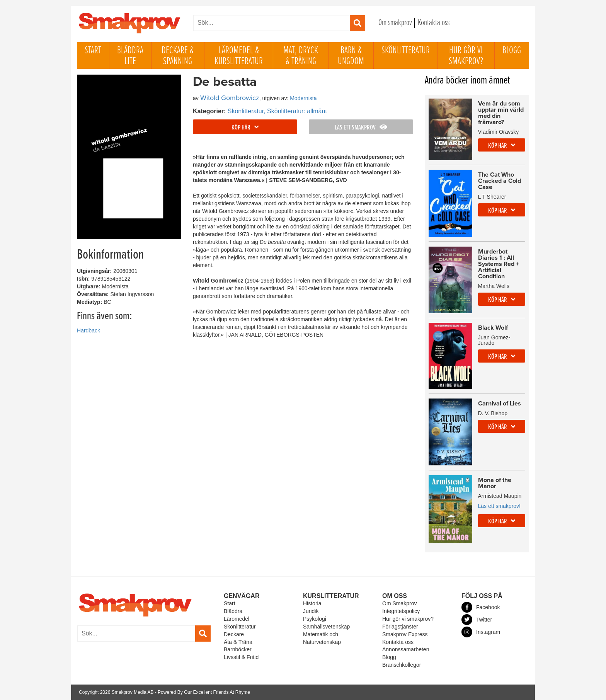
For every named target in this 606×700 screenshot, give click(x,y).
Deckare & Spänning (178, 56)
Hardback (89, 331)
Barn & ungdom (351, 56)
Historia (312, 603)
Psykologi (315, 619)
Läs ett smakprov (361, 128)
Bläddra (233, 611)
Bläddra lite (130, 56)
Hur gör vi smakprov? (466, 56)
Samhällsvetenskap (326, 627)
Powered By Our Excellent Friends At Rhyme (204, 692)
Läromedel (237, 619)
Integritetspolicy (401, 611)
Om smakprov (395, 23)
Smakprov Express (405, 634)
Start (93, 51)
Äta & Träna (238, 642)
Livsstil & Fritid (241, 657)
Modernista (303, 98)
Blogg (512, 51)
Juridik (311, 611)
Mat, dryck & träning (301, 56)
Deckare (234, 634)
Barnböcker (238, 649)
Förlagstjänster (400, 627)
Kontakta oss (434, 23)
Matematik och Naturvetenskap (322, 638)
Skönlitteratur (406, 51)
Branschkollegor (402, 665)
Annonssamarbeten (406, 649)
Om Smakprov (399, 603)
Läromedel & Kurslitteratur (239, 56)
